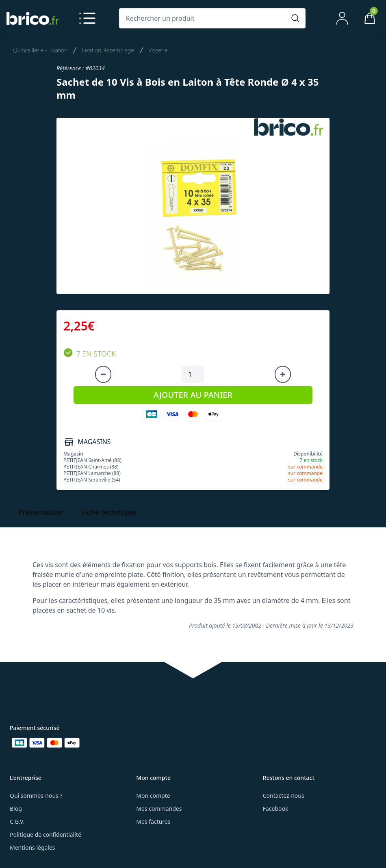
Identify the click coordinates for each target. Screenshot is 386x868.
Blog (16, 809)
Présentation (41, 512)
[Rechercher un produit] (204, 18)
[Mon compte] (342, 18)
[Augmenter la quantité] (283, 374)
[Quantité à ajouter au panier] (193, 374)
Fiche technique (109, 512)
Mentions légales (33, 847)
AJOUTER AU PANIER (193, 395)
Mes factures (153, 822)
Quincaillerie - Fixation (40, 50)
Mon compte (153, 796)
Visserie (158, 50)
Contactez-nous (284, 796)
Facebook (276, 809)
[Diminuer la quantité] (103, 374)
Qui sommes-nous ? (36, 796)
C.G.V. (17, 822)
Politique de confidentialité (46, 835)
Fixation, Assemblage (108, 50)
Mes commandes (159, 809)
